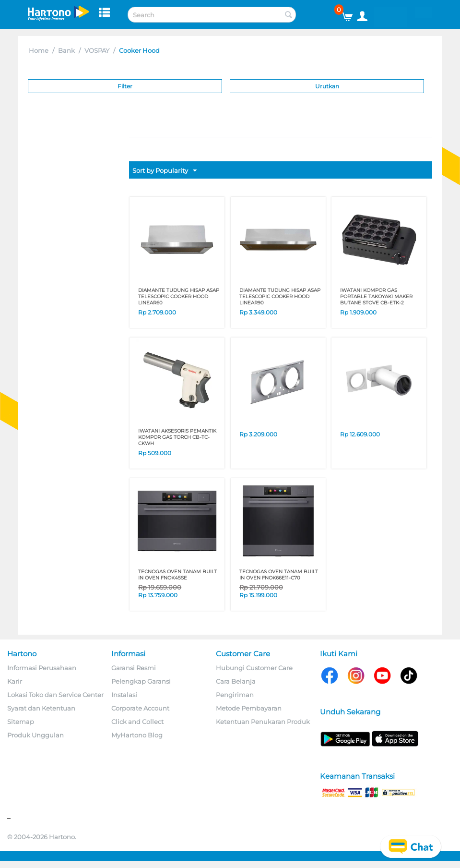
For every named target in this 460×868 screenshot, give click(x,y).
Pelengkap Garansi (141, 681)
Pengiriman (235, 695)
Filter (125, 86)
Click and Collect (137, 722)
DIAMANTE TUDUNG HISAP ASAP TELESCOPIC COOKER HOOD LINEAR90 (280, 296)
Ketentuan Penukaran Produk (263, 722)
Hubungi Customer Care (254, 668)
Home (39, 50)
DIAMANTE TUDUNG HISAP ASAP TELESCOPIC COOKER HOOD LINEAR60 (179, 296)
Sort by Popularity (165, 171)
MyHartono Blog (137, 735)
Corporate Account (140, 708)
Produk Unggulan (35, 735)
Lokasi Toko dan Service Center (55, 695)
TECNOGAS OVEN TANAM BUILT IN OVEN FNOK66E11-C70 (279, 575)
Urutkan (327, 86)
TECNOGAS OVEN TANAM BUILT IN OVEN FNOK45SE (177, 575)
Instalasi (124, 695)
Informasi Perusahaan (42, 668)
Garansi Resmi (134, 668)
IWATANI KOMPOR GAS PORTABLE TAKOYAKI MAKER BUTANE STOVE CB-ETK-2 (376, 296)
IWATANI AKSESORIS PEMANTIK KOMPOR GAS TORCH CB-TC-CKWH (177, 437)
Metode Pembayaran (249, 708)
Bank (66, 50)
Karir (15, 681)
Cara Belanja (236, 681)
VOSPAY (97, 50)
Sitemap (21, 722)
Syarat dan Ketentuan (41, 708)
